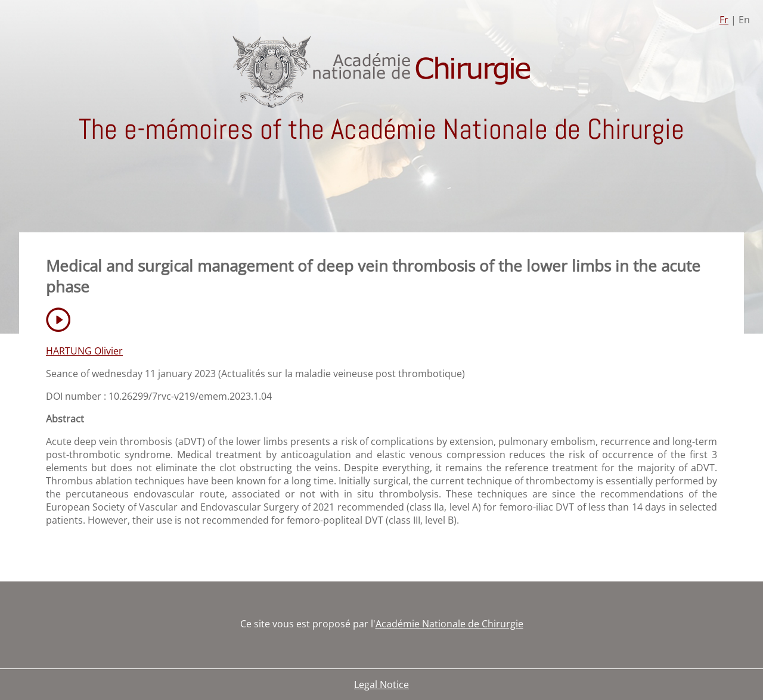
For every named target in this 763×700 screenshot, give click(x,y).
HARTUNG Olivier (84, 351)
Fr (724, 20)
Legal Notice (381, 685)
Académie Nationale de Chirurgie (449, 624)
